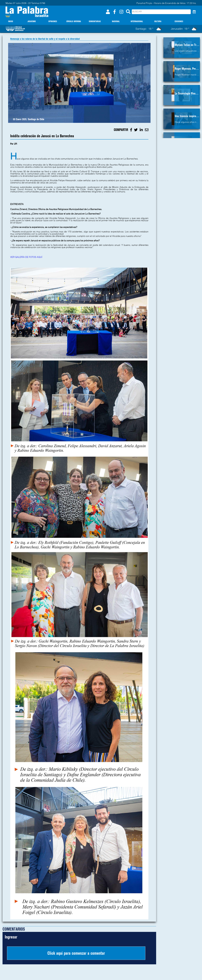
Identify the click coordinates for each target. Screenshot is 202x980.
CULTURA (158, 21)
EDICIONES (179, 21)
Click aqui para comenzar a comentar (76, 953)
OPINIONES (53, 21)
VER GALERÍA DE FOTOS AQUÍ (26, 257)
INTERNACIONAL (137, 21)
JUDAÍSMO (32, 21)
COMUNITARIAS (95, 21)
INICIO (11, 21)
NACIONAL (116, 21)
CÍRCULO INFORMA (74, 21)
